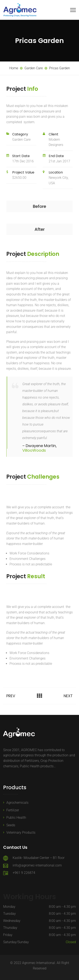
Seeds (11, 825)
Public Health (16, 818)
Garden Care (21, 140)
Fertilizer (13, 810)
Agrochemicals (17, 803)
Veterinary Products (21, 832)
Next (68, 696)
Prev (11, 696)
